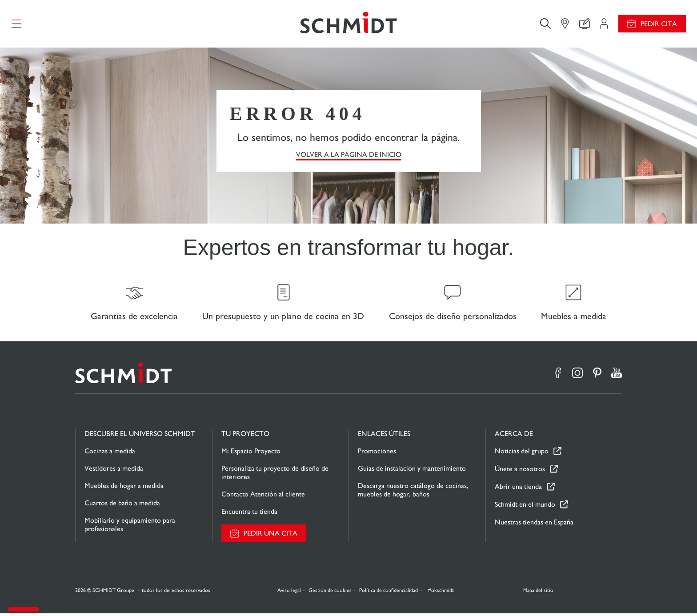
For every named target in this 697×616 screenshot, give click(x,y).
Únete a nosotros (520, 472)
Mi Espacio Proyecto (251, 454)
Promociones (377, 454)
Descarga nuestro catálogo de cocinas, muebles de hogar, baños (413, 492)
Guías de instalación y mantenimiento (412, 471)
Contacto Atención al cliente (263, 497)
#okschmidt (440, 593)
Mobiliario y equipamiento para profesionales (130, 527)
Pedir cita (659, 25)
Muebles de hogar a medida (124, 488)
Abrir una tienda (518, 490)
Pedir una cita (270, 536)
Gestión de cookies (330, 593)
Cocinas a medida (110, 454)
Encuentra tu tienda (249, 514)
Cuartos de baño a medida (122, 506)
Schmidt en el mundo (525, 507)
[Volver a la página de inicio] (348, 24)
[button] (24, 609)
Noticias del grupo (522, 454)
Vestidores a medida (114, 471)
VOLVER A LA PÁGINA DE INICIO (349, 156)
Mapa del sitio (538, 593)
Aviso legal (289, 593)
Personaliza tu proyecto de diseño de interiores (275, 475)
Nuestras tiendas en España (534, 525)
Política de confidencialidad (389, 593)
